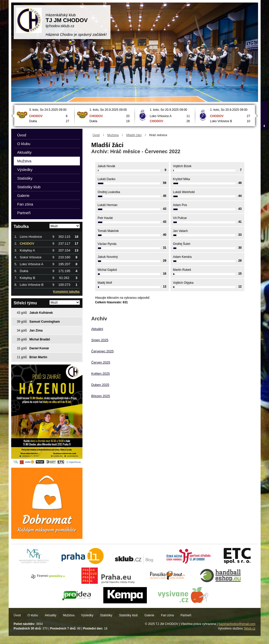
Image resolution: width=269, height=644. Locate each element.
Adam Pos (180, 205)
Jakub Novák (107, 166)
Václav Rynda (107, 244)
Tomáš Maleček (108, 231)
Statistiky (25, 178)
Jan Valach (180, 231)
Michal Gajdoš (107, 270)
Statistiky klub (29, 187)
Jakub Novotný (108, 257)
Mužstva (113, 135)
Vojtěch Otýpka (183, 283)
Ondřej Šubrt (182, 244)
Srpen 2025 (100, 340)
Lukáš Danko (107, 179)
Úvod (96, 135)
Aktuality (25, 152)
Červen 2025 (101, 362)
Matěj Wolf (105, 283)
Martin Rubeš (182, 270)
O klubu (24, 144)
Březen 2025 (101, 396)
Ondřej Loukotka (109, 192)
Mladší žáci (134, 135)
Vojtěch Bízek (182, 166)
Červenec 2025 (103, 351)
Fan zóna (25, 204)
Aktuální (97, 329)
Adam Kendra (182, 257)
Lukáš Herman (108, 205)
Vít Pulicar (180, 218)
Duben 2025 (100, 385)
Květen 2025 (101, 374)
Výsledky (25, 170)
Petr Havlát (105, 218)
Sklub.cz (250, 629)
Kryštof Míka (182, 179)
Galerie (23, 195)
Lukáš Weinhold (184, 192)
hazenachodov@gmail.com (237, 624)
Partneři (24, 213)
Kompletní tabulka (66, 292)
